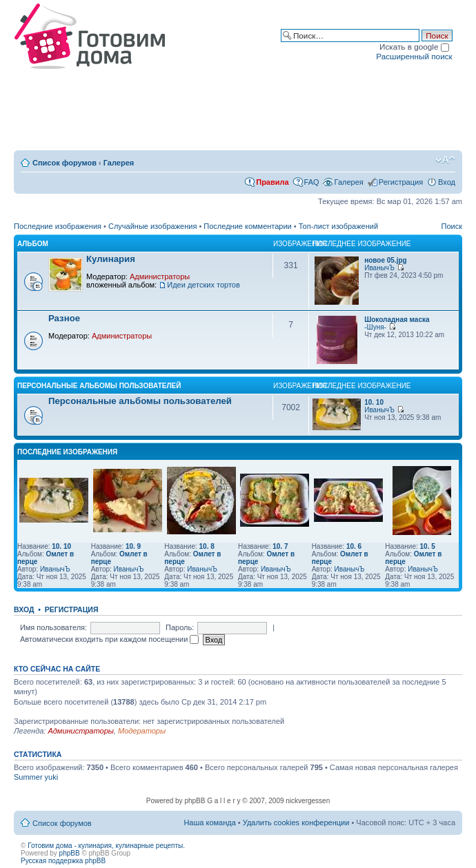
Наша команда (209, 822)
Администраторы (160, 276)
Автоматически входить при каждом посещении (110, 639)
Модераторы (142, 731)
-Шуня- (375, 327)
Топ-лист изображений (338, 226)
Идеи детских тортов (204, 285)
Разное (64, 318)
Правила (272, 182)
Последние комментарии (247, 226)
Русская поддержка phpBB (63, 861)
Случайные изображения (152, 226)
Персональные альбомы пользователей (99, 386)
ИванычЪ (379, 268)
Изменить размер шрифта (445, 160)
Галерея (119, 163)
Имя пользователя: (53, 627)
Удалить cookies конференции (296, 822)
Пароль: (180, 627)
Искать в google (414, 47)
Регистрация (401, 182)
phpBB (70, 853)
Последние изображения (58, 226)
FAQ (312, 182)
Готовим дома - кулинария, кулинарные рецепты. (106, 846)
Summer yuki (36, 777)
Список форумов (65, 163)
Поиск (452, 226)
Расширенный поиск (414, 56)
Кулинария (111, 259)
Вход (447, 182)
